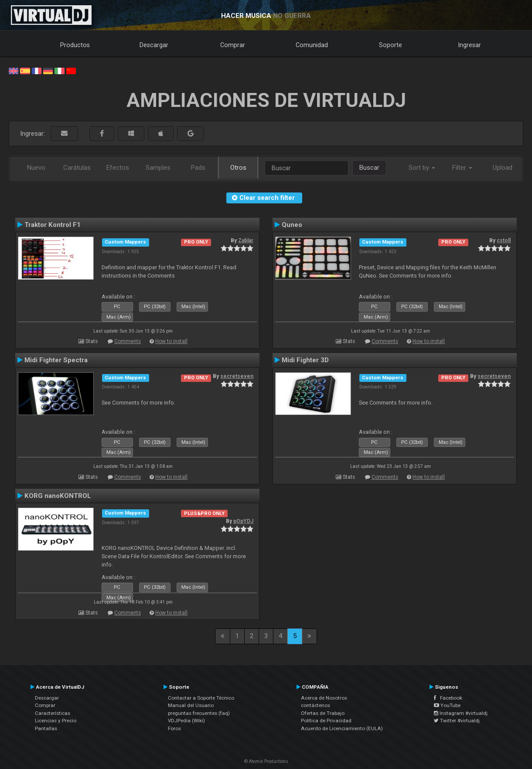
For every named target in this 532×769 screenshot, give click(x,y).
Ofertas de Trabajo (323, 713)
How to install (171, 341)
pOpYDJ (243, 521)
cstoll (504, 240)
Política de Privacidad (326, 721)
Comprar (233, 45)
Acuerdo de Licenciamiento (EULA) (342, 728)
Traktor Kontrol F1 (53, 225)
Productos (75, 45)
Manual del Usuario (191, 705)
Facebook (448, 698)
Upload (503, 168)
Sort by (422, 168)
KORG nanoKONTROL (58, 496)
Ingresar (470, 45)
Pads (198, 168)
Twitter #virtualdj (457, 721)
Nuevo (36, 168)
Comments (128, 341)
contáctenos (315, 705)
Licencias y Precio (56, 721)
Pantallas (46, 728)
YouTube (447, 705)
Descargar (154, 45)
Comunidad (312, 45)
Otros (238, 168)
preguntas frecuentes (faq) (199, 713)
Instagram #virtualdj (461, 713)
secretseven (237, 376)
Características (53, 713)
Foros (174, 728)
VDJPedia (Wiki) (186, 721)
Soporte (390, 45)
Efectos (118, 168)
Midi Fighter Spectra (56, 360)
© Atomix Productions (266, 761)
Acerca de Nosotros (324, 698)
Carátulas (77, 168)
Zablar (246, 240)
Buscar (369, 168)
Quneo (292, 225)
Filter (462, 168)
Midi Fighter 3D (305, 360)
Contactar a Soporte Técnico (201, 698)
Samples (158, 168)
